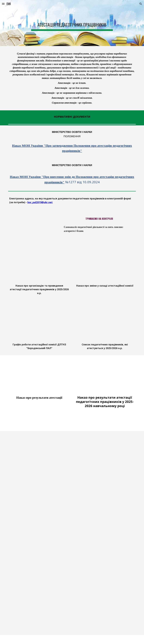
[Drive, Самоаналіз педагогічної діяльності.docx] (34, 226)
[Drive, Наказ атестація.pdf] (105, 376)
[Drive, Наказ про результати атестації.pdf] (39, 376)
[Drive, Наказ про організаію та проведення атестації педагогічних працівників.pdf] (39, 265)
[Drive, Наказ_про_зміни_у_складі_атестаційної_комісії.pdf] (105, 265)
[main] (72, 23)
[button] (3, 4)
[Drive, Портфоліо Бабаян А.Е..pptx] (72, 604)
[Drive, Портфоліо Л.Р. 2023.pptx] (72, 471)
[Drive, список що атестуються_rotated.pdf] (105, 323)
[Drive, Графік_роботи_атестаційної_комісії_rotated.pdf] (39, 323)
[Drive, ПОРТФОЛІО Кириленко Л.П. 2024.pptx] (72, 542)
